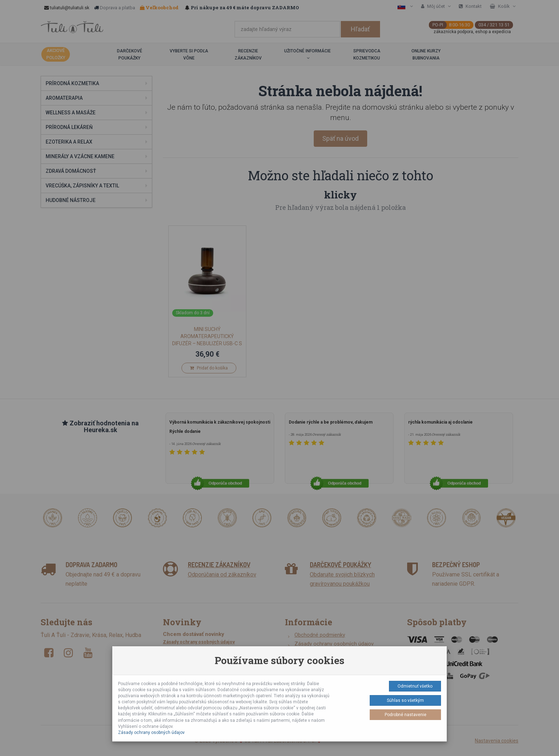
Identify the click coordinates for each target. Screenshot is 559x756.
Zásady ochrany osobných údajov (151, 732)
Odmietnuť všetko (415, 686)
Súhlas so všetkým (405, 700)
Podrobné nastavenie (406, 715)
